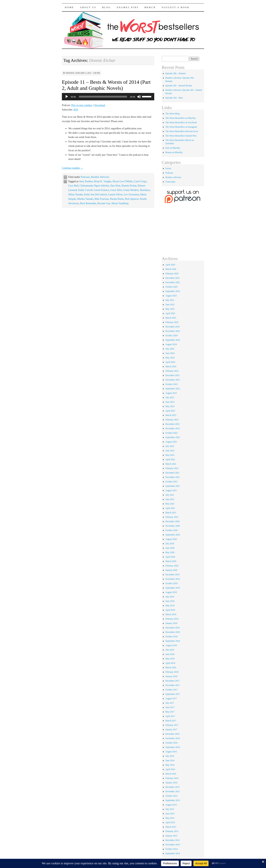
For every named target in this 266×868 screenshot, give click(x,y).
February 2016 (172, 778)
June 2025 (170, 305)
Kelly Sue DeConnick (95, 194)
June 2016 (170, 760)
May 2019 (170, 606)
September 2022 (173, 437)
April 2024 (170, 362)
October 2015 (172, 796)
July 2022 (170, 446)
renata (70, 73)
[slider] (103, 97)
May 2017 (170, 712)
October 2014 (172, 849)
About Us (88, 7)
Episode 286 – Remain (176, 73)
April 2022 (170, 459)
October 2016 (172, 743)
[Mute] (139, 97)
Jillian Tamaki (75, 194)
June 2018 (170, 654)
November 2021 (173, 477)
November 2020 (173, 526)
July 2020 (170, 544)
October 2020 (172, 530)
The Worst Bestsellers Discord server (182, 131)
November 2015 (173, 791)
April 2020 (170, 557)
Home (69, 7)
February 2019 (172, 619)
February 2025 (172, 322)
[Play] (67, 97)
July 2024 (170, 349)
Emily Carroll (85, 190)
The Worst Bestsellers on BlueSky (181, 118)
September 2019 (173, 588)
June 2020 (170, 548)
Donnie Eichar (129, 186)
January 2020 (171, 570)
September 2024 (173, 340)
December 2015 (173, 787)
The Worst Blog (173, 114)
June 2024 (170, 353)
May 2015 (170, 818)
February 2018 (172, 672)
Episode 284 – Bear (174, 98)
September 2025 (173, 291)
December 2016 (173, 734)
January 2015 (171, 836)
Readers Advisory (100, 177)
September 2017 (173, 694)
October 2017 (172, 690)
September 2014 (173, 853)
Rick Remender (88, 203)
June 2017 (170, 707)
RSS (76, 110)
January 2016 (171, 783)
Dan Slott (115, 186)
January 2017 (171, 729)
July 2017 (170, 703)
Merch (150, 7)
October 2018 (172, 637)
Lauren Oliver (115, 194)
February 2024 (172, 371)
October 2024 (172, 336)
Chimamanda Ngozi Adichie (94, 186)
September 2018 (173, 641)
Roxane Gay (104, 203)
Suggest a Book (176, 7)
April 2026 (170, 265)
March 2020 (171, 561)
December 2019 (173, 575)
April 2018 (170, 663)
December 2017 (173, 681)
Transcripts (170, 182)
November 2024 (173, 331)
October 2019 (172, 583)
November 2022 (173, 428)
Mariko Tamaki (85, 199)
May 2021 (170, 504)
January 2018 (171, 676)
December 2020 (173, 521)
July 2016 (170, 756)
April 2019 (170, 610)
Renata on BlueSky (174, 152)
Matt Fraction (102, 199)
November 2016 (173, 738)
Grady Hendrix (131, 190)
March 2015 (171, 827)
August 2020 (171, 539)
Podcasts (85, 177)
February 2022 (172, 468)
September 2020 (173, 535)
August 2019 (171, 592)
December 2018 (173, 628)
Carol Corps (140, 181)
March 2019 (171, 614)
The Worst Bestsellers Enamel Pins (181, 136)
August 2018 (171, 645)
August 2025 (171, 296)
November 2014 (173, 845)
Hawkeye (145, 190)
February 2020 (172, 566)
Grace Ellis (116, 190)
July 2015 (170, 809)
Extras (168, 168)
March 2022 (171, 464)
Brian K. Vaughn (103, 181)
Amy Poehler (86, 181)
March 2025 (171, 318)
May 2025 (170, 309)
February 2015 (172, 831)
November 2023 (173, 380)
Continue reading (72, 168)
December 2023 (173, 375)
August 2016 (171, 752)
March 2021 (171, 513)
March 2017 (171, 721)
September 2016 (173, 747)
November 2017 (173, 685)
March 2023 (171, 415)
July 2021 (170, 495)
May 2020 (170, 552)
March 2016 (171, 774)
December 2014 (173, 840)
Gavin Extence (101, 190)
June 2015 (170, 814)
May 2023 (170, 406)
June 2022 (170, 451)
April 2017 (170, 716)
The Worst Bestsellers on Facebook (181, 122)
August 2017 (171, 698)
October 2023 (172, 384)
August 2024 (171, 344)
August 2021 (171, 490)
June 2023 (170, 402)
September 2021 (173, 486)
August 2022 (171, 442)
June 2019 (170, 601)
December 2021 (173, 473)
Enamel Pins (128, 7)
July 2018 (170, 650)
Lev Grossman (131, 194)
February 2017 (172, 725)
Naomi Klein (117, 199)
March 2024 (171, 366)
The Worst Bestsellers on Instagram (181, 127)
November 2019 (173, 579)
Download (100, 105)
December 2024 (173, 327)
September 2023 (173, 389)
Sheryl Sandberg (120, 203)
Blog (106, 7)
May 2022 (170, 455)
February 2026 (172, 274)
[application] (108, 97)
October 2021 (172, 482)
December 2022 (173, 424)
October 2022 (172, 433)
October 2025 (172, 287)
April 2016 (170, 769)
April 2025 (170, 313)
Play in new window (82, 105)
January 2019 (171, 623)
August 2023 (171, 393)
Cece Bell (73, 186)
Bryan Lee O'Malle (123, 181)
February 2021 (172, 517)
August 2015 (171, 805)
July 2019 (170, 597)
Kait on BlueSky (173, 148)
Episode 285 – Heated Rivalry (179, 86)
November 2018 (173, 632)
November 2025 (173, 282)
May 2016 (170, 765)
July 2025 (170, 300)
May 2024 (170, 358)
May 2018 (170, 659)
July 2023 (170, 397)
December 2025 (173, 278)
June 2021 (170, 499)
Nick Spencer (132, 199)
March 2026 (171, 269)
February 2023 (172, 420)
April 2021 (170, 508)
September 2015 (173, 800)
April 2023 (170, 411)
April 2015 (170, 822)
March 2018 (171, 668)
